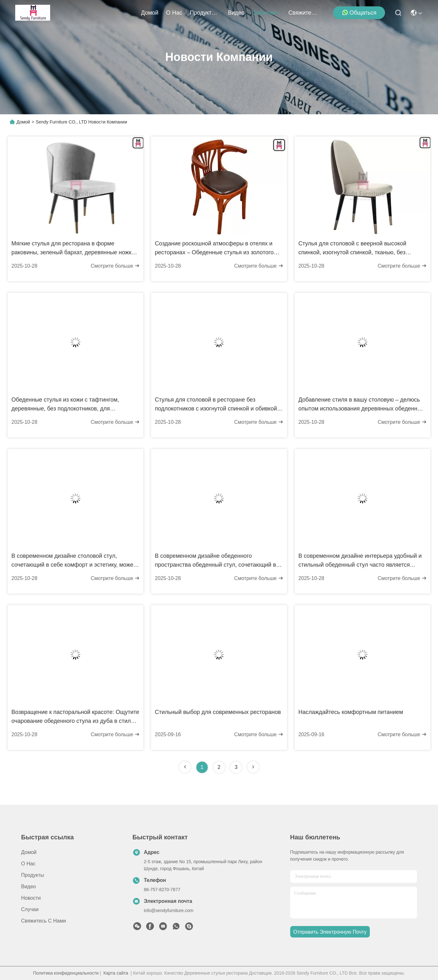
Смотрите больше (115, 266)
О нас (174, 13)
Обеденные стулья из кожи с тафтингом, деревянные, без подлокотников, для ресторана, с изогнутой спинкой (65, 405)
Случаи (30, 909)
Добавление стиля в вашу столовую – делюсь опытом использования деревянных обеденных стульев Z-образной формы (361, 405)
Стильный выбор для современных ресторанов (218, 712)
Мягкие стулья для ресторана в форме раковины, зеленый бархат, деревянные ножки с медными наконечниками (75, 249)
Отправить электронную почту (330, 932)
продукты (205, 13)
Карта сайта (116, 973)
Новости (31, 898)
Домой (150, 13)
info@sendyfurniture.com (169, 910)
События (266, 13)
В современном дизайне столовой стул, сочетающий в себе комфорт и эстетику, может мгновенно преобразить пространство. (74, 561)
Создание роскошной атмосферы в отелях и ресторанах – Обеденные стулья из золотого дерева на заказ (214, 249)
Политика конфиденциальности (66, 973)
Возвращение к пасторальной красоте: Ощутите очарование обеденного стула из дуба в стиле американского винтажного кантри (75, 717)
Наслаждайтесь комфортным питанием (351, 712)
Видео (236, 13)
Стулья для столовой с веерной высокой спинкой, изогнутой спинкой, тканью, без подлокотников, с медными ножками (353, 249)
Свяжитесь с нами (304, 13)
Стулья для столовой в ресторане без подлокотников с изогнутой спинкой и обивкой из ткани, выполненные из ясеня (216, 405)
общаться (359, 13)
